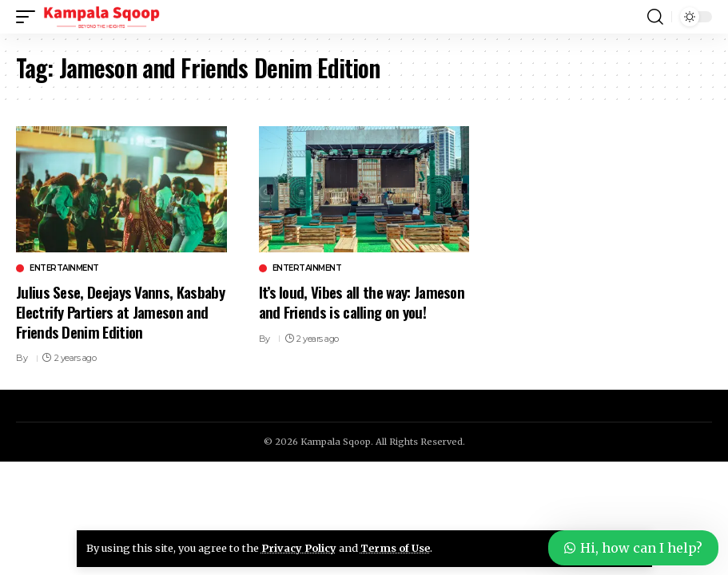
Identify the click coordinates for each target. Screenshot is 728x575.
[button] (30, 17)
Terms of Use (395, 548)
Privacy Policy (299, 548)
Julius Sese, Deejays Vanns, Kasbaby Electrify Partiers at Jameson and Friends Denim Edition (120, 311)
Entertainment (64, 268)
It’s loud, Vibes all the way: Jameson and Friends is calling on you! (362, 301)
